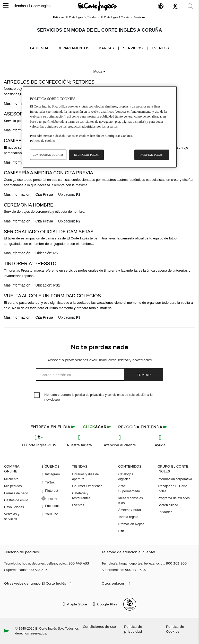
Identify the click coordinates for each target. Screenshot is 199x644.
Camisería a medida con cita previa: (49, 173)
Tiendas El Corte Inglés (32, 6)
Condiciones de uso (99, 626)
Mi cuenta (11, 479)
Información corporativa (175, 479)
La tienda (39, 48)
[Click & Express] (54, 427)
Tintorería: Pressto (30, 264)
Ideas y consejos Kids (130, 500)
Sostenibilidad (168, 505)
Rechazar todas (86, 154)
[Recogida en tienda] (143, 427)
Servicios (133, 48)
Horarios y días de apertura (85, 477)
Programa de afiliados (174, 498)
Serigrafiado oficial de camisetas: (49, 232)
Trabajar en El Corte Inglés (172, 488)
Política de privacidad (133, 629)
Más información (17, 103)
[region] (100, 127)
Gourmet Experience (87, 486)
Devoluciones (14, 507)
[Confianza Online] (130, 604)
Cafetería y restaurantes (81, 496)
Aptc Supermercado (129, 488)
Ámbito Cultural (129, 510)
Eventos (161, 48)
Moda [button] (100, 71)
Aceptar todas (152, 154)
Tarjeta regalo (128, 517)
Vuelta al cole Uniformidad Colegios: (53, 296)
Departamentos (73, 48)
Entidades (165, 512)
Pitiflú (122, 531)
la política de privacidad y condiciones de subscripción (109, 395)
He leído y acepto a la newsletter (98, 397)
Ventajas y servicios (12, 516)
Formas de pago (16, 493)
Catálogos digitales (126, 477)
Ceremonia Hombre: (29, 205)
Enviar (144, 375)
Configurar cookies (48, 154)
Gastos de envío (16, 500)
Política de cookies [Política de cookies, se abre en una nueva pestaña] (43, 141)
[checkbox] (37, 395)
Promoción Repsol (132, 524)
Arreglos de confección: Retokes (49, 82)
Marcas (106, 48)
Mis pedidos (13, 486)
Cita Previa (44, 194)
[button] (6, 6)
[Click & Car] (97, 427)
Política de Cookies (175, 629)
